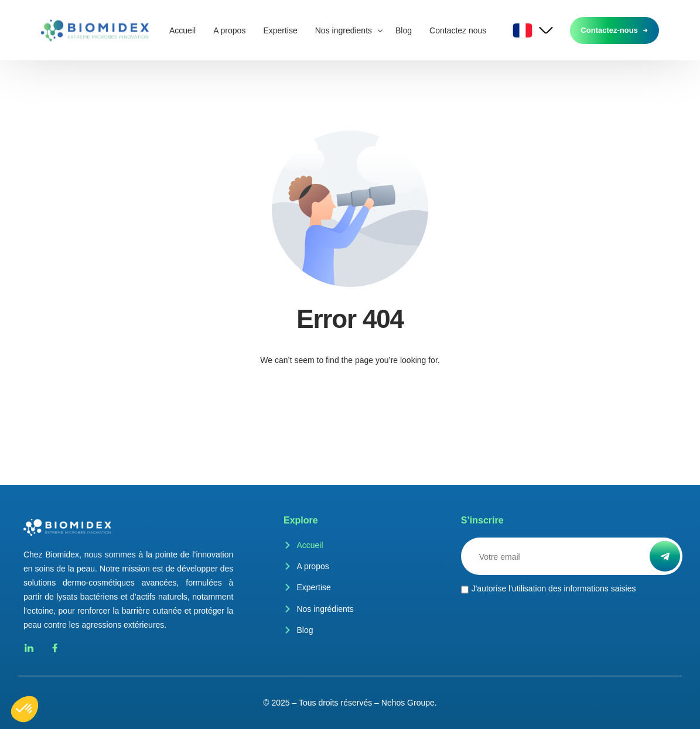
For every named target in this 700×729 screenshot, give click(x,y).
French (523, 30)
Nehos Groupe (408, 703)
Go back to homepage (350, 407)
